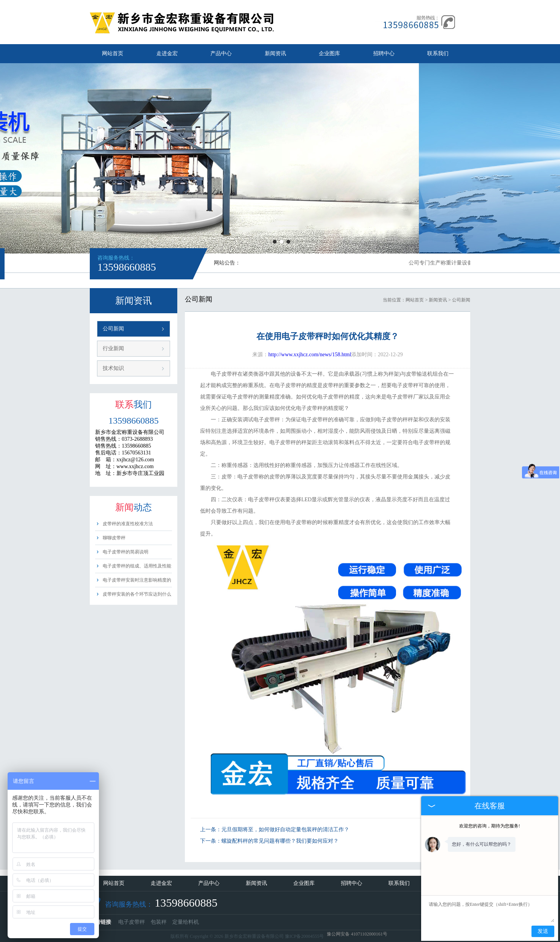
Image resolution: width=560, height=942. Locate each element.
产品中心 (221, 53)
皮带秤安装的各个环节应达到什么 (137, 594)
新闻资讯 (275, 53)
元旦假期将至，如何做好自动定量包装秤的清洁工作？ (285, 830)
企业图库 (329, 53)
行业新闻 (113, 348)
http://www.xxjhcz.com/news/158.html (310, 355)
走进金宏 (167, 53)
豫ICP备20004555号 (305, 936)
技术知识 (113, 368)
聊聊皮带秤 (114, 538)
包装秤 (159, 922)
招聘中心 (384, 53)
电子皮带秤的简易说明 (126, 552)
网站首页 (113, 53)
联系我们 (438, 53)
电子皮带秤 (132, 922)
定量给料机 (186, 922)
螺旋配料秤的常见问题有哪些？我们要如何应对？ (280, 841)
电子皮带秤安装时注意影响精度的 (137, 580)
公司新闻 (113, 329)
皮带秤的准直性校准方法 (128, 524)
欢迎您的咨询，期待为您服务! (490, 826)
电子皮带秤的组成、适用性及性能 (137, 566)
